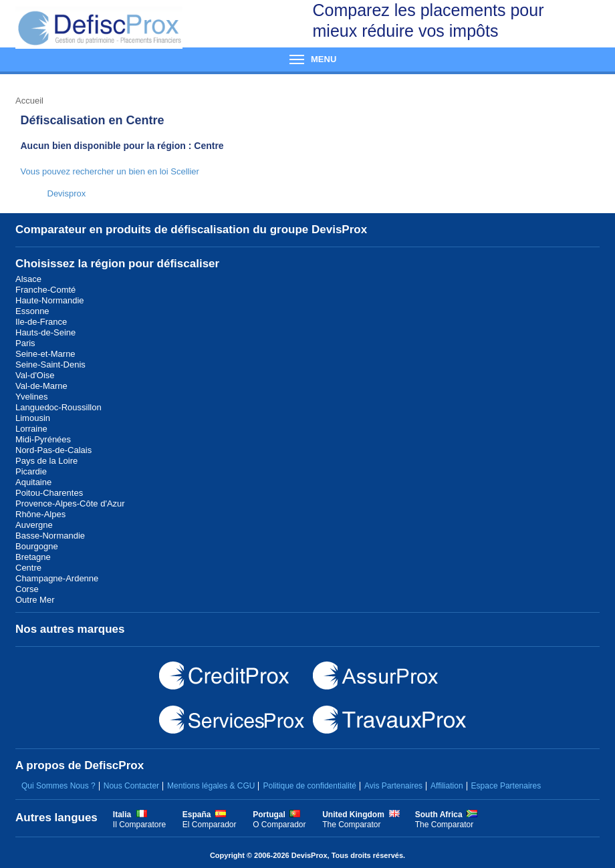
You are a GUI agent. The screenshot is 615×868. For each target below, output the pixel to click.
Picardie (31, 471)
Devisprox (67, 193)
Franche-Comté (45, 290)
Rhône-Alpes (40, 514)
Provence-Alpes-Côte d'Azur (70, 503)
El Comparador (210, 825)
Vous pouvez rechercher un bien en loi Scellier (110, 171)
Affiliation (447, 786)
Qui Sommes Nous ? (58, 786)
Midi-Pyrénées (43, 439)
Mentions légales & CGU (211, 786)
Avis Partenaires (393, 786)
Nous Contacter (131, 786)
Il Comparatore (139, 825)
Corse (27, 589)
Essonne (32, 311)
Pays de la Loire (46, 461)
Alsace (28, 279)
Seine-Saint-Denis (50, 365)
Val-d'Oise (35, 375)
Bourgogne (37, 546)
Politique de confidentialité (309, 786)
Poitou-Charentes (49, 493)
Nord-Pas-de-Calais (53, 450)
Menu (307, 59)
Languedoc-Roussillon (58, 407)
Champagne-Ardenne (57, 578)
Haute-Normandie (50, 300)
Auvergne (34, 525)
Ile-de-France (41, 322)
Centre (28, 568)
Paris (25, 343)
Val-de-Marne (41, 386)
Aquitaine (33, 482)
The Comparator (351, 825)
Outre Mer (35, 600)
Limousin (33, 418)
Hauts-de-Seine (45, 332)
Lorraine (31, 429)
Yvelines (31, 397)
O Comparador (279, 825)
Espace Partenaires (506, 786)
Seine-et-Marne (45, 354)
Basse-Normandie (50, 536)
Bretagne (33, 557)
